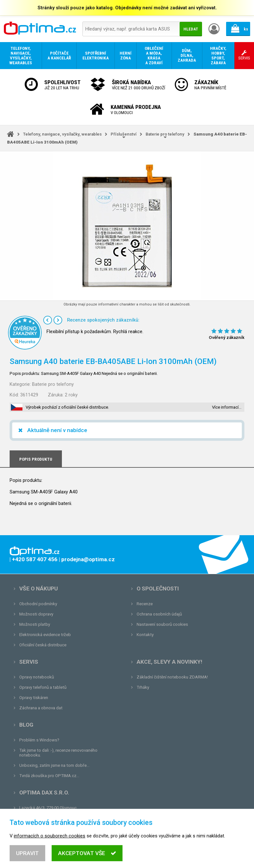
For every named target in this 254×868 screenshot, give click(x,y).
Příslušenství (124, 134)
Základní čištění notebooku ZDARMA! (172, 677)
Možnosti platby (35, 624)
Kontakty (145, 635)
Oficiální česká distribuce (43, 645)
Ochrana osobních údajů (159, 614)
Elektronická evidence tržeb (45, 635)
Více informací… (227, 407)
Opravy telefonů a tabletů (43, 687)
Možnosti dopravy (36, 614)
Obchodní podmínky (38, 604)
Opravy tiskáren (34, 698)
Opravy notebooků (37, 677)
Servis (29, 662)
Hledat (191, 29)
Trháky (143, 687)
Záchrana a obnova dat (41, 708)
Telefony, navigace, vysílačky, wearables (62, 134)
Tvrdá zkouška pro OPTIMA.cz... (49, 776)
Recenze (145, 604)
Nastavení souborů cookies (162, 624)
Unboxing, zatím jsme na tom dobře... (54, 765)
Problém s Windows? (39, 740)
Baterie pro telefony (165, 134)
